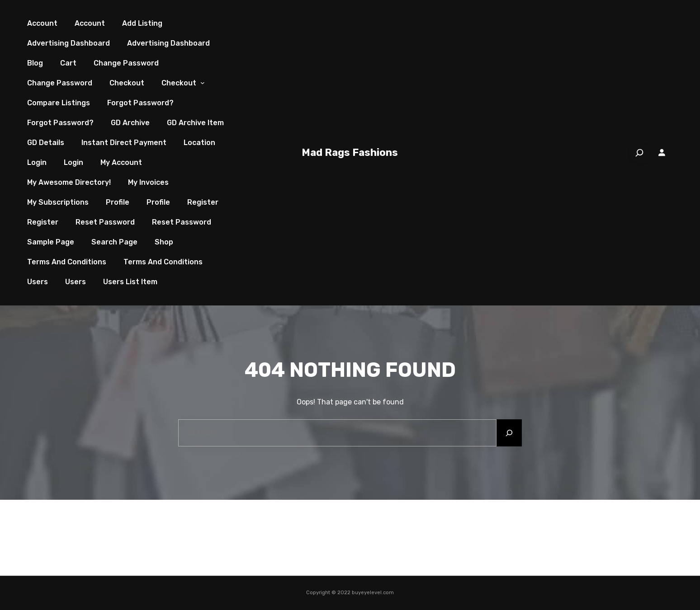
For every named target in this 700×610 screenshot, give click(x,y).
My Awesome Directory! (69, 182)
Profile (118, 202)
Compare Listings (59, 103)
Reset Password (105, 222)
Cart (68, 63)
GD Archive (130, 123)
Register (203, 202)
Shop (164, 242)
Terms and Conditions (67, 262)
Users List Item (130, 282)
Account (42, 23)
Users (38, 282)
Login (37, 162)
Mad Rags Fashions (350, 152)
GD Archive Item (195, 123)
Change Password (126, 63)
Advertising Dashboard (69, 43)
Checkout (127, 83)
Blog (35, 63)
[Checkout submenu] (203, 83)
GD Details (46, 143)
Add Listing (142, 23)
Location (199, 143)
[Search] (639, 153)
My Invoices (148, 182)
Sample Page (51, 242)
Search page (114, 242)
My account (121, 162)
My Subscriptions (58, 202)
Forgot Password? (140, 103)
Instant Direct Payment (124, 143)
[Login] (662, 153)
